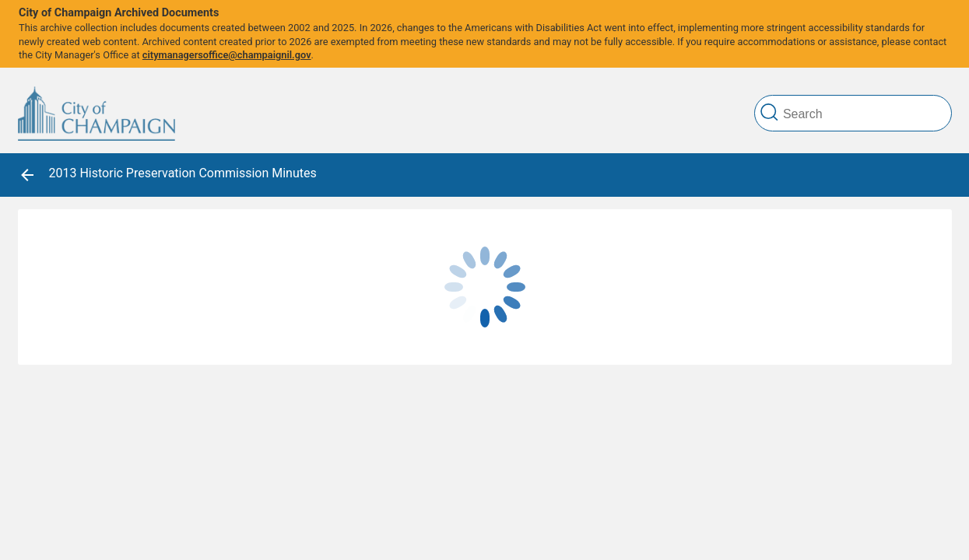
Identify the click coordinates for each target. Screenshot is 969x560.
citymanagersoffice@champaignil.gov (227, 55)
